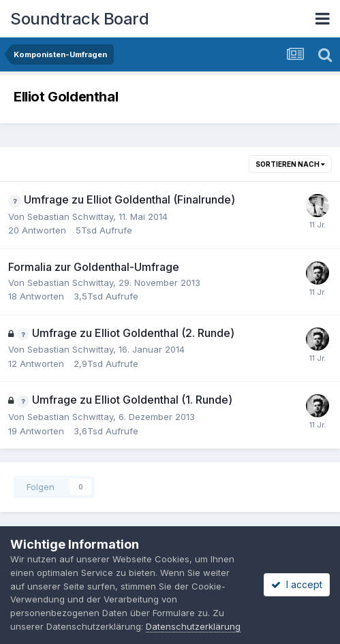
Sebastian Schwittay (70, 216)
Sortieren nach (290, 164)
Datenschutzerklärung (193, 626)
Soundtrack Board (79, 19)
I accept (297, 584)
